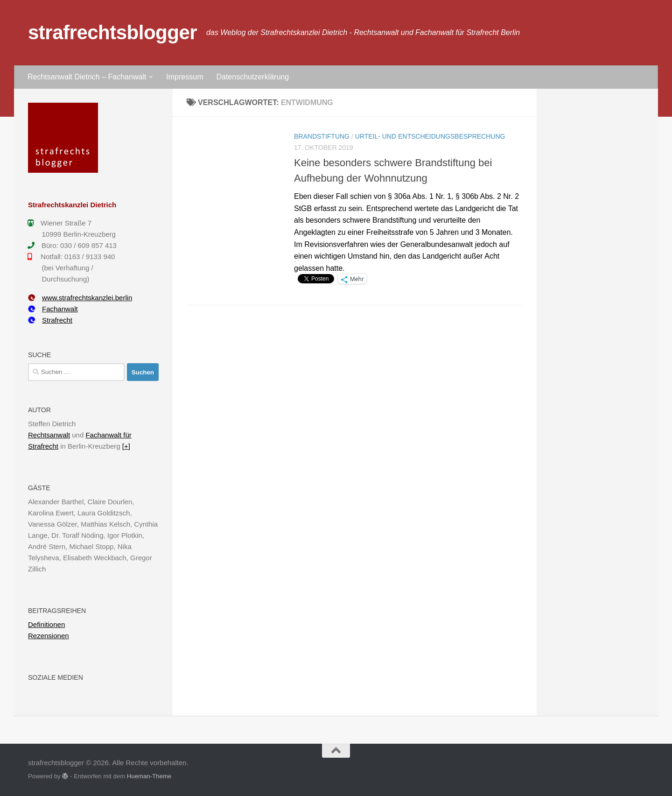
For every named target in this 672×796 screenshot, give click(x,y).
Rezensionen (49, 636)
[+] (126, 446)
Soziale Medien (56, 677)
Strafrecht (50, 320)
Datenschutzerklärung (252, 77)
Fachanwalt (53, 309)
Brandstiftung (322, 136)
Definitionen (46, 624)
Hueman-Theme (149, 776)
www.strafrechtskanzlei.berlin (80, 298)
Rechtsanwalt (49, 435)
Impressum (185, 77)
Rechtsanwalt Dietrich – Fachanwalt (87, 77)
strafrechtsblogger (112, 32)
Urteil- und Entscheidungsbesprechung (430, 136)
